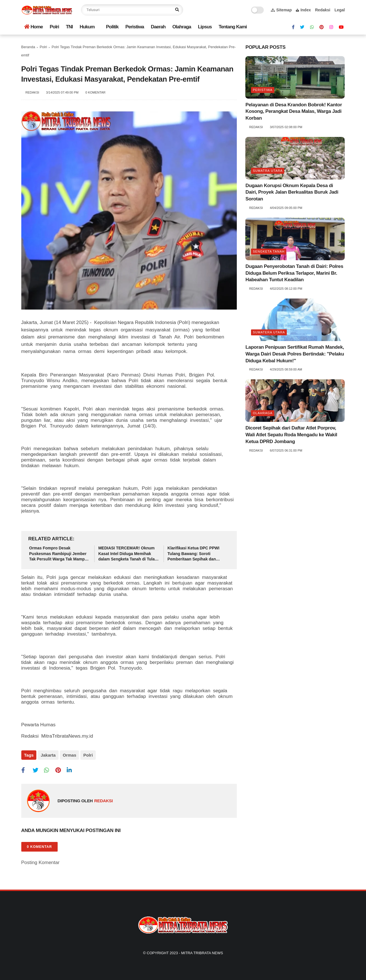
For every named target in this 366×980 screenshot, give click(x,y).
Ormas (70, 755)
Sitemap (281, 10)
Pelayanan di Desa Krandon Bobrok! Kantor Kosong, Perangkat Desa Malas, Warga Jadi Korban (294, 112)
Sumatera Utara (269, 332)
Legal (340, 10)
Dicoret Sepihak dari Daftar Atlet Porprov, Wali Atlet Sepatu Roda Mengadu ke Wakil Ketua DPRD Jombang (291, 435)
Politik (112, 27)
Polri (54, 27)
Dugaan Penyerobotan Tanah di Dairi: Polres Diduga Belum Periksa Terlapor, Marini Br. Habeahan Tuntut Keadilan (294, 273)
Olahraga (182, 27)
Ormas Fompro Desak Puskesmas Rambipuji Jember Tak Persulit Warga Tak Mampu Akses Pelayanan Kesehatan (58, 554)
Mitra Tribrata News (202, 953)
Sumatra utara (268, 171)
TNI (69, 27)
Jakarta (48, 755)
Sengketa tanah (269, 251)
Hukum (87, 27)
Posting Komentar (40, 862)
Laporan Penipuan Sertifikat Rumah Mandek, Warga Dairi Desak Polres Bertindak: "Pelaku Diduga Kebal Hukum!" (295, 354)
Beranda (28, 47)
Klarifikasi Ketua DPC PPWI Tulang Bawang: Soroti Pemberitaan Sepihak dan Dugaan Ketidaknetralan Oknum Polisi (198, 554)
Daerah (158, 27)
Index (303, 10)
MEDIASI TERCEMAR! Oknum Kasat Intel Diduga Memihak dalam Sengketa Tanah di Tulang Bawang (129, 554)
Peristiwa (135, 27)
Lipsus (205, 27)
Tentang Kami (233, 27)
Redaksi (323, 10)
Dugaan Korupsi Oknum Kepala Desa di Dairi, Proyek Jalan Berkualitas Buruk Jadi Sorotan (292, 192)
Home (34, 27)
